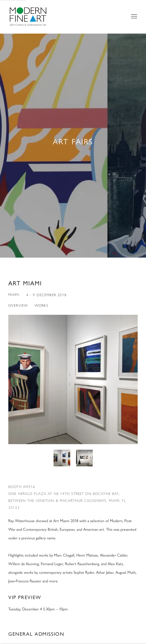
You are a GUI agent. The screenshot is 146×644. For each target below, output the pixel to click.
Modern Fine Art (33, 17)
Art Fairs (73, 142)
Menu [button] (134, 17)
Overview (18, 305)
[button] (62, 458)
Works (41, 305)
